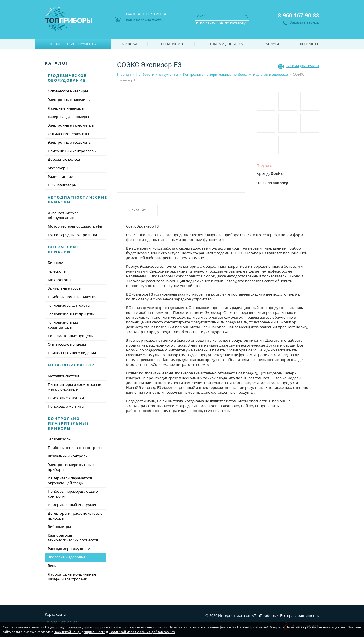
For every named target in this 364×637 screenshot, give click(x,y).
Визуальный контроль (68, 456)
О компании (171, 44)
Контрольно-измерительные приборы (215, 74)
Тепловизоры (60, 439)
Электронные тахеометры (71, 125)
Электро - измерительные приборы (71, 467)
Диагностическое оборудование (63, 215)
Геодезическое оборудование (67, 78)
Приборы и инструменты (157, 74)
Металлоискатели (72, 365)
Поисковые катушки (66, 398)
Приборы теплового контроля (75, 448)
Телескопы (57, 271)
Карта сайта (55, 614)
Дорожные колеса (64, 159)
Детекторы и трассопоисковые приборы (75, 516)
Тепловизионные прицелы (71, 314)
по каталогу (235, 23)
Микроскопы (59, 280)
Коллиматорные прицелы (71, 336)
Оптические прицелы (67, 344)
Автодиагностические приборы (77, 200)
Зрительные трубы (65, 288)
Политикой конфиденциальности (79, 632)
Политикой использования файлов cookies (142, 632)
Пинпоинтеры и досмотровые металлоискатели (74, 387)
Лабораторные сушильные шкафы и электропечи (72, 577)
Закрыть (355, 627)
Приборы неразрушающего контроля (73, 494)
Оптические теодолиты (68, 134)
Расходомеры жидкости (69, 549)
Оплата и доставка (225, 44)
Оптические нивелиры (68, 91)
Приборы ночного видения (72, 297)
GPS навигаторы (62, 185)
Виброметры (59, 527)
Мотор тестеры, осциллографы (75, 226)
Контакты (309, 44)
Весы (52, 566)
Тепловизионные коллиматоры (63, 325)
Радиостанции (60, 176)
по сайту (208, 23)
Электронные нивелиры (69, 100)
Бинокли (55, 263)
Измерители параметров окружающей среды (70, 480)
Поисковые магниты (66, 406)
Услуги (273, 44)
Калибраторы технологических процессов (73, 538)
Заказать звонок (304, 22)
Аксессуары (58, 168)
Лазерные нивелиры (66, 108)
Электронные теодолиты (70, 142)
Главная (124, 74)
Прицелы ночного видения (72, 353)
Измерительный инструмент (73, 505)
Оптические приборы (63, 249)
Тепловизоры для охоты (69, 305)
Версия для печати (303, 66)
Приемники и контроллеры (72, 151)
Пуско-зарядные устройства (72, 235)
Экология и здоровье (270, 74)
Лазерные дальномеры (68, 117)
